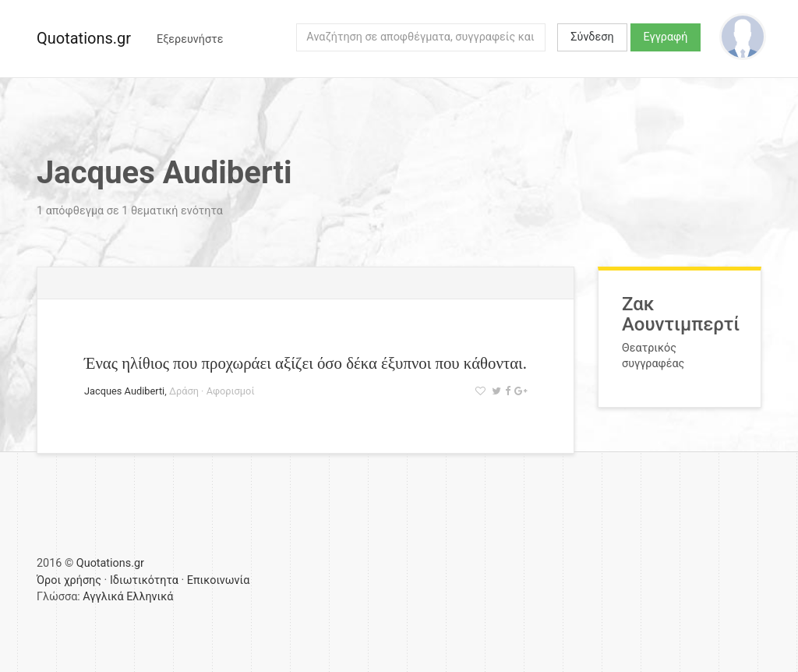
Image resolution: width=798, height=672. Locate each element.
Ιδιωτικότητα (144, 580)
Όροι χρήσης (69, 580)
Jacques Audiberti (124, 391)
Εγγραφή (666, 37)
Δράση (184, 391)
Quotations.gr (84, 38)
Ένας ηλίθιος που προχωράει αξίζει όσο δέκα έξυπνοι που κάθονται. (305, 363)
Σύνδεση (592, 37)
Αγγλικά (103, 597)
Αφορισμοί (231, 391)
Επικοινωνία (219, 580)
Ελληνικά (150, 597)
